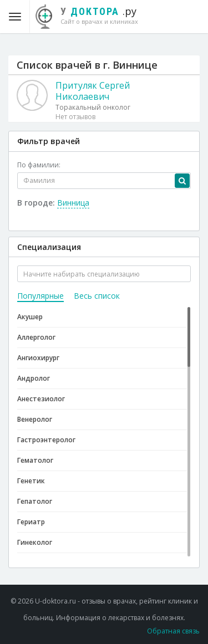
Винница (73, 203)
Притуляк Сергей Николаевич (93, 91)
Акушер (30, 317)
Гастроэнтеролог (46, 440)
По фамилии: (39, 165)
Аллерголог (36, 337)
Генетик (31, 481)
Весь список (97, 296)
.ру (92, 15)
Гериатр (31, 522)
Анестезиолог (41, 399)
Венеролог (35, 419)
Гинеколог (35, 542)
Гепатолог (35, 501)
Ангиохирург (38, 358)
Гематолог (35, 460)
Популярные (40, 296)
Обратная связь (173, 631)
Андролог (34, 378)
